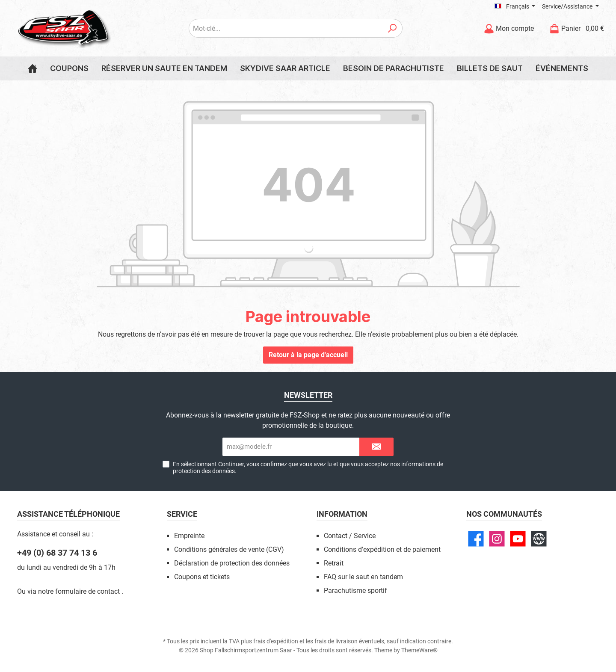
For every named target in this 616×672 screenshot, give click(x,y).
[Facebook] (476, 539)
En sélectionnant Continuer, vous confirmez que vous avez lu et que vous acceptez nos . (308, 468)
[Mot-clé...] (286, 28)
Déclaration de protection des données (232, 563)
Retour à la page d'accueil (308, 355)
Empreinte (189, 536)
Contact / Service (350, 536)
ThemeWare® (419, 650)
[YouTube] (518, 539)
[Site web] (539, 539)
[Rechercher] (392, 28)
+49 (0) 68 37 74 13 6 (57, 553)
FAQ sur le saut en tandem (363, 577)
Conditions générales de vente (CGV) (229, 549)
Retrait (334, 563)
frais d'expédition (276, 641)
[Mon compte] (509, 28)
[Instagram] (497, 539)
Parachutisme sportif (355, 591)
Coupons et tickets (202, 577)
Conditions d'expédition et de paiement (382, 549)
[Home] (33, 68)
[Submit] (376, 447)
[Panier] (574, 28)
